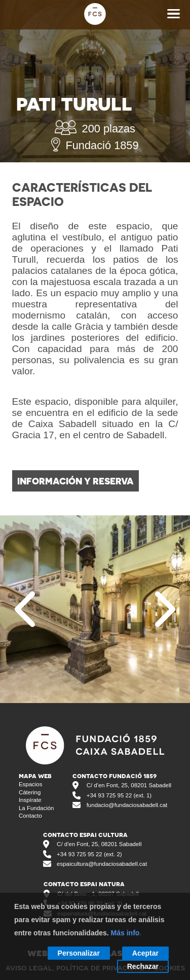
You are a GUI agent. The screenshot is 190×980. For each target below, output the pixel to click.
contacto (30, 816)
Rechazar (143, 966)
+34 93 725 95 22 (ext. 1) (119, 795)
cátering (30, 792)
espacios (31, 784)
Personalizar (79, 953)
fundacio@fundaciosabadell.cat (127, 805)
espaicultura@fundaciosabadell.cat (102, 864)
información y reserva (75, 481)
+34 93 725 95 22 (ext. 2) (89, 854)
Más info (125, 933)
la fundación (36, 808)
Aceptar (145, 953)
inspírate (30, 800)
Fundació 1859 (95, 146)
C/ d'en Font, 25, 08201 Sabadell (129, 785)
